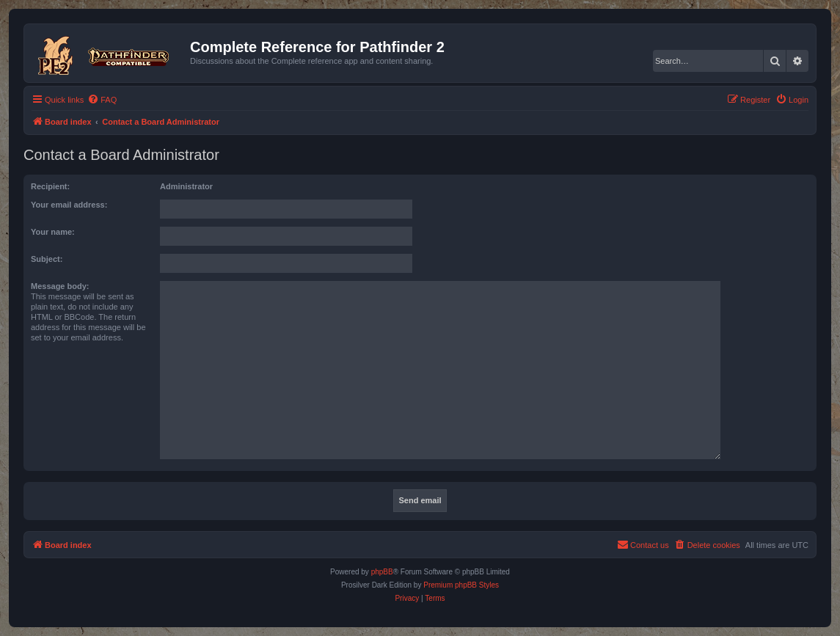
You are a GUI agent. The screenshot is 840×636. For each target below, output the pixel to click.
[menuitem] (102, 100)
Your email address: (69, 205)
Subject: (47, 259)
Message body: (60, 286)
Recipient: (50, 186)
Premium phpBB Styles (461, 585)
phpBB (382, 572)
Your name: (53, 232)
